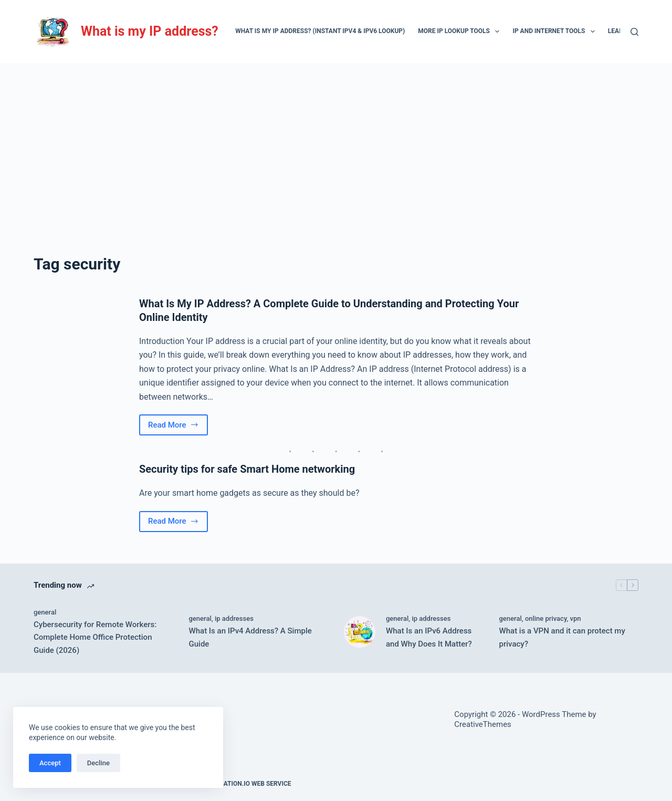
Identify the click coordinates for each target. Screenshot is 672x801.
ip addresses (234, 618)
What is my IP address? (150, 31)
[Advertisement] (336, 142)
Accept (50, 763)
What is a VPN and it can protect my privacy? (562, 637)
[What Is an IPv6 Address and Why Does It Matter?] (360, 632)
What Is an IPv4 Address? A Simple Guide (250, 637)
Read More (178, 428)
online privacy (546, 618)
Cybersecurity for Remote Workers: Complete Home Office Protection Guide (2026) (95, 638)
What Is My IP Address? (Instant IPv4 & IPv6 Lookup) (320, 31)
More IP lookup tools (461, 32)
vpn (576, 618)
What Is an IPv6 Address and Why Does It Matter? (429, 637)
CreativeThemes (483, 724)
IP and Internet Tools (555, 32)
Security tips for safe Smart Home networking (247, 469)
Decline (98, 763)
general (45, 612)
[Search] (634, 32)
